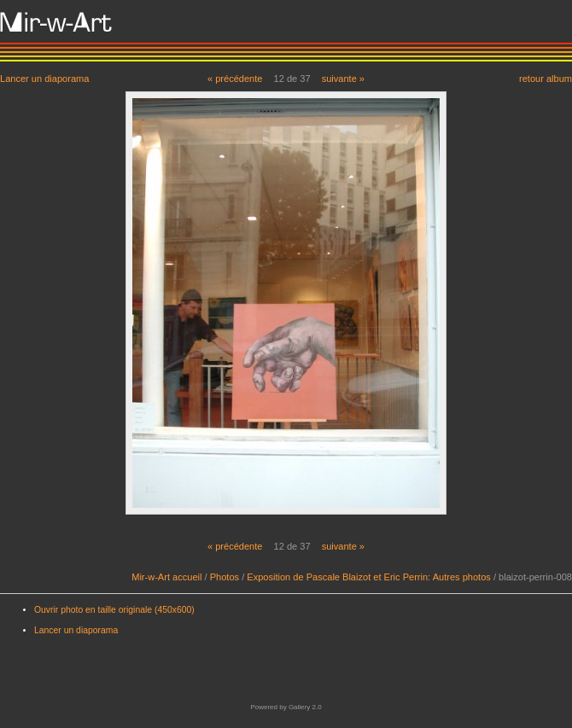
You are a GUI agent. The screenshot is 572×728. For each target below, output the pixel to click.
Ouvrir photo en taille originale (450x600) (114, 610)
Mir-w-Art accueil (166, 577)
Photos (225, 577)
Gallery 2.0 (305, 707)
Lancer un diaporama (44, 78)
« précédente (235, 79)
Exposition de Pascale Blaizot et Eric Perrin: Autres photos (369, 577)
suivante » (343, 79)
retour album (546, 78)
